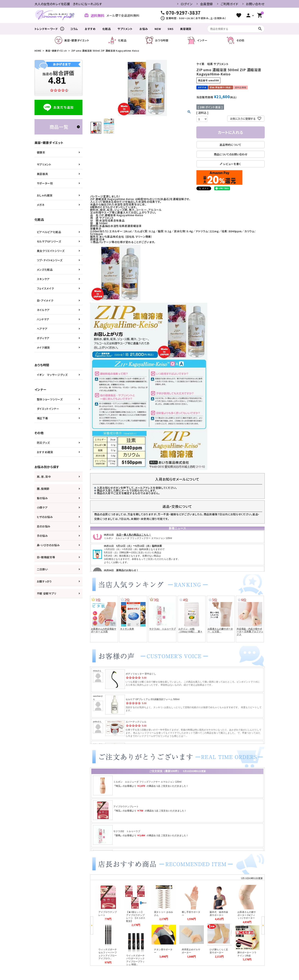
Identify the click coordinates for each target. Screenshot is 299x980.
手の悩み (42, 536)
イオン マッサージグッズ (52, 375)
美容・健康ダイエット (72, 40)
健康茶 (41, 152)
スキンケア (43, 279)
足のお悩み (44, 526)
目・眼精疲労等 (46, 557)
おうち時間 (157, 40)
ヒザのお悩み (45, 517)
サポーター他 (45, 183)
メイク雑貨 (43, 347)
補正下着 (42, 418)
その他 (236, 40)
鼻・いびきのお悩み (48, 545)
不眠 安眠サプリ (47, 593)
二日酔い (42, 569)
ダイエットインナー (48, 409)
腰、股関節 (43, 489)
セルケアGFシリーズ (49, 241)
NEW (158, 29)
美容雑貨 (186, 29)
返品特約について (231, 145)
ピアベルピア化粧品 (49, 232)
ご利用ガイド (229, 4)
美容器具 (42, 174)
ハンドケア (43, 319)
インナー (198, 40)
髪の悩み (42, 498)
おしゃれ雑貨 (45, 195)
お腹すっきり (44, 581)
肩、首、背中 (44, 477)
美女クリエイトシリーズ (51, 251)
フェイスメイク (45, 288)
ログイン (187, 4)
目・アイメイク (45, 300)
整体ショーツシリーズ (50, 399)
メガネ (41, 205)
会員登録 (206, 4)
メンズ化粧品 (45, 270)
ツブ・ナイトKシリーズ (50, 260)
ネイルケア (43, 310)
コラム (74, 29)
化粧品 (107, 29)
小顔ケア (42, 507)
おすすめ (90, 29)
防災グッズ (43, 443)
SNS (171, 29)
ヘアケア (42, 329)
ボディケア (43, 338)
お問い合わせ (255, 4)
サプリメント (125, 29)
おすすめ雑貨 (45, 452)
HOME (38, 51)
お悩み (144, 29)
